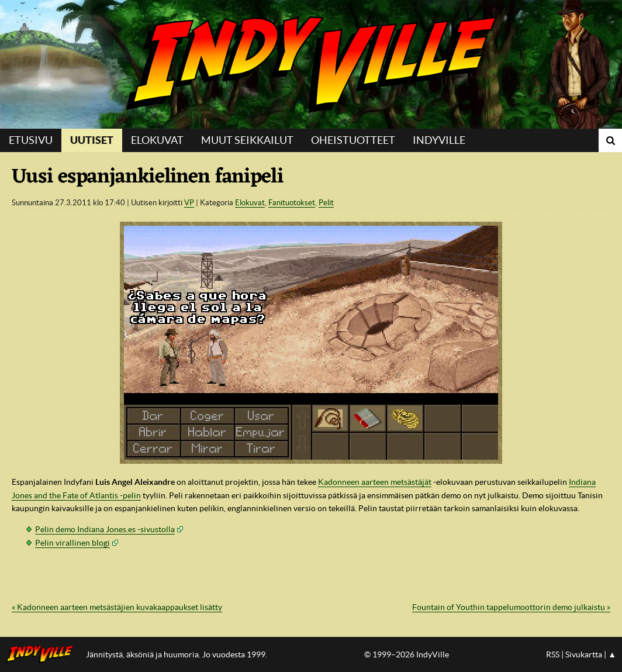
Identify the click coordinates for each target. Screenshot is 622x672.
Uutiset (92, 140)
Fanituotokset (292, 203)
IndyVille (311, 64)
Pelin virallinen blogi (72, 543)
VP (189, 203)
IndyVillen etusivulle (43, 654)
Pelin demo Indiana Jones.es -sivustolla (105, 529)
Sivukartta (584, 654)
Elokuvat (157, 140)
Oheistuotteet (353, 140)
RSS (553, 654)
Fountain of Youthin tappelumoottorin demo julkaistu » (511, 607)
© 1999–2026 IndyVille (407, 654)
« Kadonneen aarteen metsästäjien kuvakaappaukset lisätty (117, 607)
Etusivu (31, 140)
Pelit (326, 203)
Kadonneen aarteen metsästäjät (375, 482)
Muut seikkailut (247, 140)
